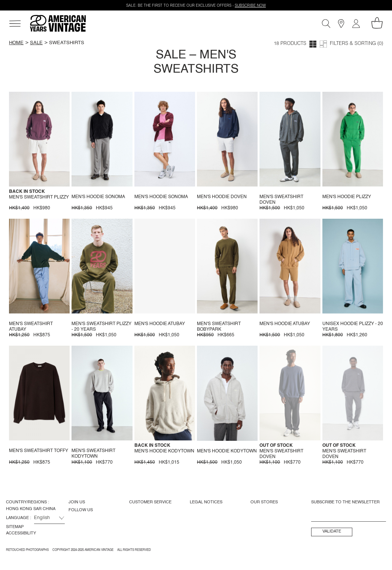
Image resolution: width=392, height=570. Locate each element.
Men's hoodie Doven (222, 197)
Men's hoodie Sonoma (98, 197)
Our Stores (264, 502)
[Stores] (341, 24)
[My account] (356, 24)
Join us (77, 502)
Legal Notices (206, 502)
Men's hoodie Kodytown (164, 451)
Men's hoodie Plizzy (347, 197)
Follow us (81, 510)
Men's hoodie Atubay (160, 324)
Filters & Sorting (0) (356, 44)
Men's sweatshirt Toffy (39, 451)
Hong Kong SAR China (31, 509)
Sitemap (15, 527)
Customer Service (150, 502)
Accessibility (21, 533)
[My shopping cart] (377, 23)
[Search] (326, 24)
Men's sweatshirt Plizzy (39, 197)
